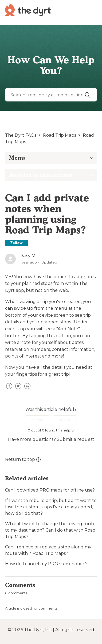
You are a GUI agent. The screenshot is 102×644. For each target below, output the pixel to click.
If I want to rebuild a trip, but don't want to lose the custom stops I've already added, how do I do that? (51, 507)
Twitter (18, 390)
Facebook (9, 390)
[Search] (51, 95)
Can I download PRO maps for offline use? (50, 490)
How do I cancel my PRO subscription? (46, 564)
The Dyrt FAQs (21, 135)
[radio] (37, 420)
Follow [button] (17, 243)
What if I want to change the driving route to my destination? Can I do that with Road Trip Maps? (50, 530)
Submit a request (76, 439)
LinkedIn (27, 390)
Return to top (23, 459)
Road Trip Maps (60, 135)
